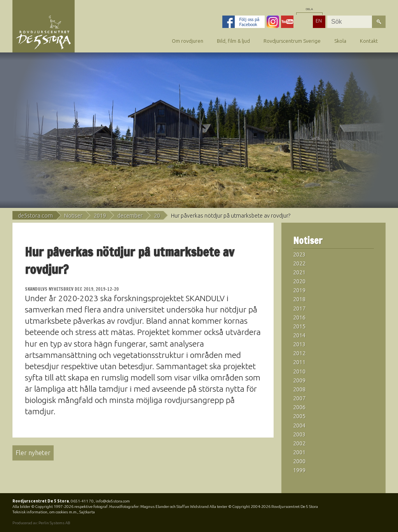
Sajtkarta (87, 512)
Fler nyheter (33, 453)
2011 (299, 362)
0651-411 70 (82, 501)
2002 (299, 443)
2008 (299, 389)
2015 (299, 326)
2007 (299, 398)
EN (319, 21)
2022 (299, 263)
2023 (299, 255)
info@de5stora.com (113, 501)
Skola (340, 41)
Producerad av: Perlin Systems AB (41, 523)
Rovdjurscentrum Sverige (292, 41)
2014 (299, 335)
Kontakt (369, 41)
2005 (299, 416)
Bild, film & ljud (233, 41)
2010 (299, 372)
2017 (299, 309)
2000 (299, 461)
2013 (299, 344)
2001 (299, 452)
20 (157, 216)
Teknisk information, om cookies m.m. (45, 512)
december (130, 216)
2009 (299, 380)
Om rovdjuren (188, 41)
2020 (299, 281)
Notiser (73, 216)
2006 (299, 407)
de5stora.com (35, 216)
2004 (299, 426)
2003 (299, 434)
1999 (299, 470)
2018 (299, 299)
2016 (299, 317)
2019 (100, 216)
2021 (299, 272)
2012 (299, 353)
